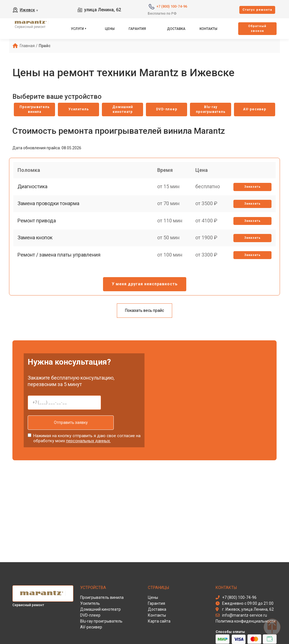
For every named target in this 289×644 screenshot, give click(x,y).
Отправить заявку (64, 426)
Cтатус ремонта (257, 10)
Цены (110, 29)
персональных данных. (88, 443)
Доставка (176, 29)
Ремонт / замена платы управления (60, 269)
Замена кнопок (36, 250)
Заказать (251, 191)
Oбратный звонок (257, 29)
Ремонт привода (38, 230)
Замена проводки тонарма (50, 210)
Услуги (77, 29)
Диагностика (34, 191)
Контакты (208, 29)
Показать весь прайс (144, 314)
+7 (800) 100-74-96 (172, 6)
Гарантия (137, 29)
